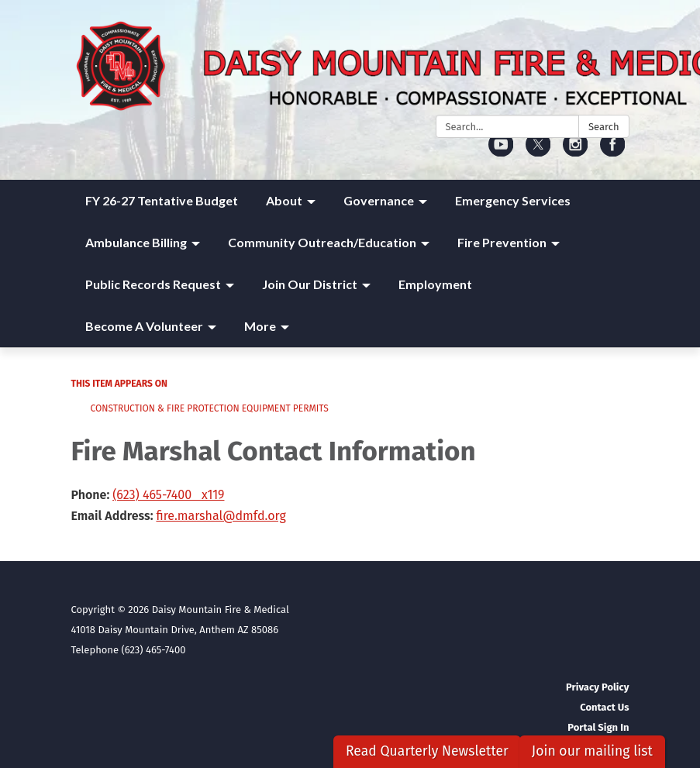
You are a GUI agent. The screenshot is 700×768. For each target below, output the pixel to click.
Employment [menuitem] (435, 284)
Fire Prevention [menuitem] (502, 242)
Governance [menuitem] (379, 200)
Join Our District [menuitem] (310, 284)
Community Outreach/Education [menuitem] (322, 242)
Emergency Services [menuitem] (513, 200)
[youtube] (501, 152)
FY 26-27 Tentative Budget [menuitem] (162, 200)
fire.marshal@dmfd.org (221, 516)
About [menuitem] (284, 200)
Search (604, 127)
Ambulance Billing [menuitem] (136, 242)
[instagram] (576, 152)
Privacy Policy (597, 687)
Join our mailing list (592, 751)
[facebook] (613, 152)
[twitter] (538, 152)
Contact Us (604, 707)
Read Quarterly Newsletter (427, 751)
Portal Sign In (598, 727)
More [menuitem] (260, 326)
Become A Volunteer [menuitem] (144, 326)
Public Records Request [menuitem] (153, 284)
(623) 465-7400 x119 (168, 495)
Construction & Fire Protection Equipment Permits (210, 408)
